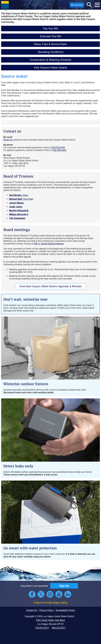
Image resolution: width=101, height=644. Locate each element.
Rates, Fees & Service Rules (51, 44)
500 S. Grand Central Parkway (49, 244)
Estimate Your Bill (51, 36)
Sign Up (64, 586)
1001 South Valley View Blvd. (51, 620)
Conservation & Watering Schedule (51, 60)
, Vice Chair (21, 199)
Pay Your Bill (51, 28)
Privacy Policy (46, 610)
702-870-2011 (42, 628)
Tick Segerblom (17, 218)
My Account (76, 5)
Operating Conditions (51, 52)
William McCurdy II (19, 214)
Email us (8, 140)
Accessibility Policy (65, 610)
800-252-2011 (59, 628)
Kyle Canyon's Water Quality (51, 68)
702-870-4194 (58, 147)
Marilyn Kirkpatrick (19, 211)
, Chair (19, 195)
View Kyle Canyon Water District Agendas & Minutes (51, 286)
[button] (5, 5)
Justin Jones (16, 207)
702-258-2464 (59, 150)
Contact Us (32, 610)
